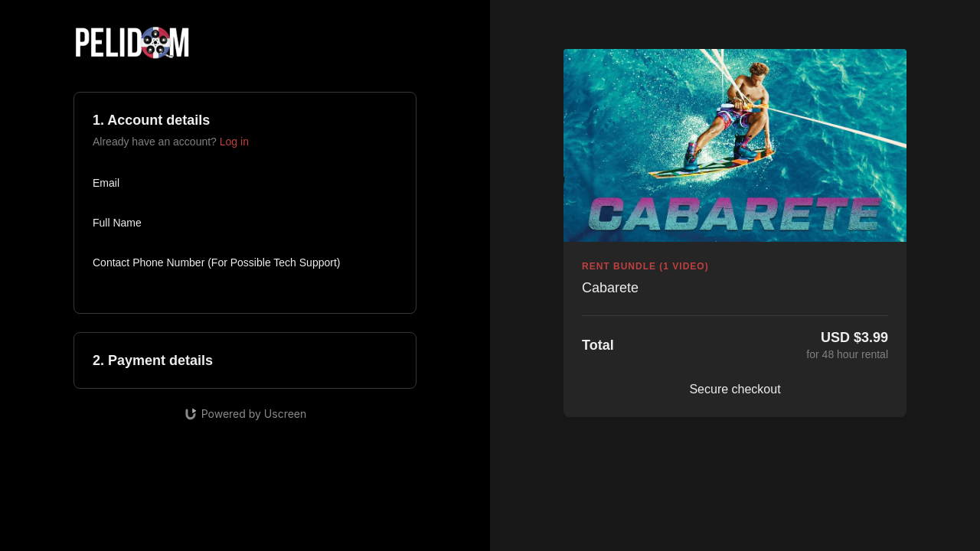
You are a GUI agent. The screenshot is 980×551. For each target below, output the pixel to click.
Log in (234, 142)
